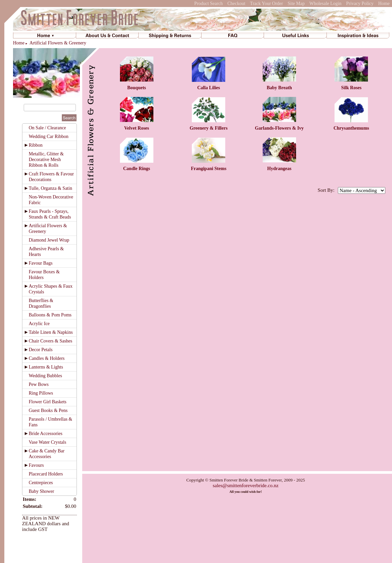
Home (384, 4)
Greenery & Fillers (209, 128)
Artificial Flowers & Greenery (58, 43)
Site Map (296, 4)
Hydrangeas (279, 169)
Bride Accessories (46, 434)
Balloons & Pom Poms (50, 315)
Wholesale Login (325, 4)
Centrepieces (41, 483)
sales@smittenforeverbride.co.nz (245, 485)
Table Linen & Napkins (51, 332)
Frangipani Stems (209, 169)
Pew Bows (39, 384)
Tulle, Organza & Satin (50, 188)
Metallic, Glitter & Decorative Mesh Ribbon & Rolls (46, 160)
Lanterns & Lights (46, 367)
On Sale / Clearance (47, 128)
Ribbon (36, 145)
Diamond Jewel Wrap (49, 240)
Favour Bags (41, 263)
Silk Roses (351, 88)
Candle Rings (137, 169)
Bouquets (137, 88)
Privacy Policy (360, 4)
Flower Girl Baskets (48, 402)
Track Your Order (267, 4)
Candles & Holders (47, 358)
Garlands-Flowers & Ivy (279, 128)
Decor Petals (41, 350)
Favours (36, 465)
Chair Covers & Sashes (50, 341)
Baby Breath (279, 88)
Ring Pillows (41, 393)
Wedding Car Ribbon (49, 136)
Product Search (208, 4)
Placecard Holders (46, 474)
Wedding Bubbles (45, 376)
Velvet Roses (137, 128)
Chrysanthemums (351, 128)
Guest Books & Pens (48, 410)
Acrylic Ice (39, 324)
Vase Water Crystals (47, 442)
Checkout (236, 4)
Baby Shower (41, 491)
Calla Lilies (209, 88)
